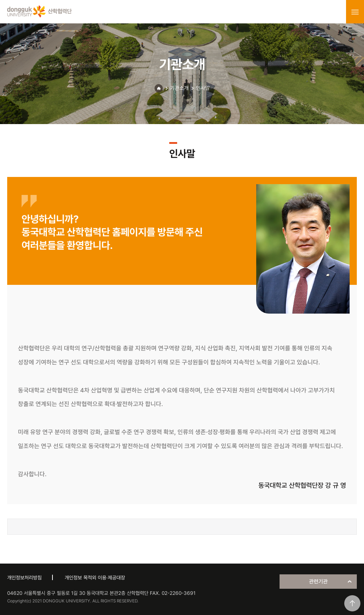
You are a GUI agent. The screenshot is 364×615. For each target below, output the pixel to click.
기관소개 (179, 88)
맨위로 (352, 603)
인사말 (203, 88)
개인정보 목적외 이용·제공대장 (95, 578)
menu (355, 12)
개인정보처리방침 (24, 578)
